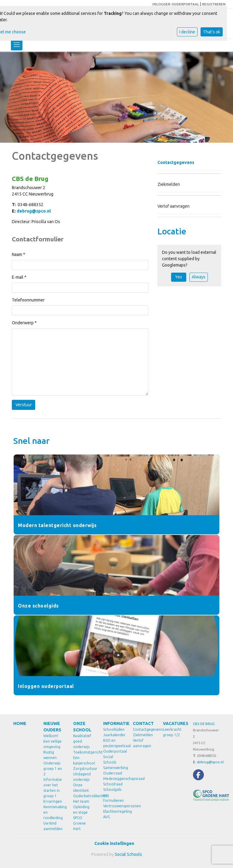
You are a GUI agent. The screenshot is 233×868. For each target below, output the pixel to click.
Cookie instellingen (114, 843)
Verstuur (24, 405)
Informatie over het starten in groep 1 (53, 788)
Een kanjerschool (84, 760)
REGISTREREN (214, 4)
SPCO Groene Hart (79, 823)
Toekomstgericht (84, 752)
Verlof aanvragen (174, 206)
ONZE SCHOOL (82, 727)
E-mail (19, 277)
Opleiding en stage (81, 810)
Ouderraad (113, 773)
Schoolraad (113, 784)
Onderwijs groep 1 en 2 (53, 769)
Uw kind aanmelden (53, 826)
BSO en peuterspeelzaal (114, 743)
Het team (81, 801)
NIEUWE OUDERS (52, 727)
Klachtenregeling (114, 811)
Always (199, 277)
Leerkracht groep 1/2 (172, 732)
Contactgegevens (176, 162)
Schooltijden (114, 729)
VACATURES (173, 723)
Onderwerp (24, 323)
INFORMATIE (114, 723)
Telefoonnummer (28, 300)
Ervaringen (53, 801)
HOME (20, 723)
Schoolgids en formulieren (113, 795)
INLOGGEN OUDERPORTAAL (176, 4)
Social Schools (128, 854)
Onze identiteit (81, 788)
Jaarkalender (114, 735)
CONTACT (143, 723)
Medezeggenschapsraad (114, 779)
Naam (19, 254)
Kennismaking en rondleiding (54, 812)
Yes (179, 277)
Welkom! (51, 736)
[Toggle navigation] (17, 45)
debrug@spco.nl (34, 211)
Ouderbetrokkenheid (84, 796)
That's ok (212, 32)
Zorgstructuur (84, 769)
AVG (107, 817)
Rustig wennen (50, 755)
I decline (187, 32)
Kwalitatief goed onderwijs (82, 741)
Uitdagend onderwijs (82, 777)
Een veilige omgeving (52, 744)
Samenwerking (114, 768)
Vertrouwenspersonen (114, 806)
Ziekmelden (169, 184)
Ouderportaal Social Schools (114, 757)
